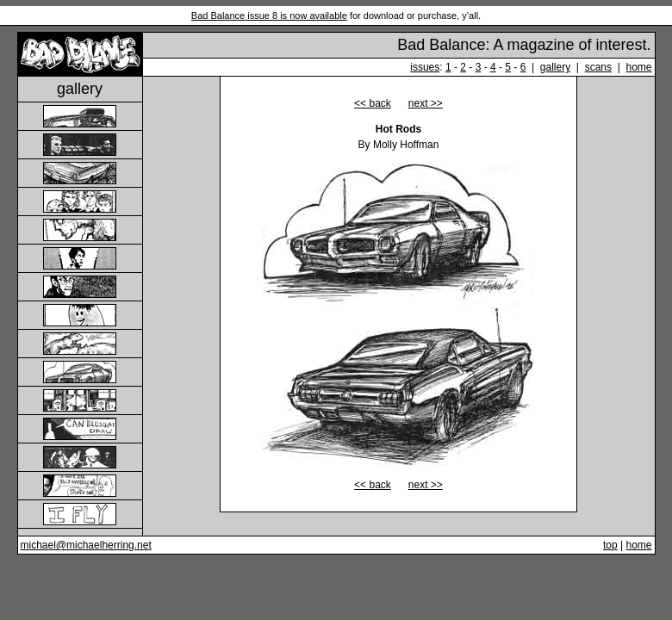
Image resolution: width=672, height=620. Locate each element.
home (638, 67)
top (610, 545)
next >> (426, 103)
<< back (373, 103)
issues (425, 67)
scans (598, 67)
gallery (555, 67)
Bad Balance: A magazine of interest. (524, 45)
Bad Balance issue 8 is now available (269, 15)
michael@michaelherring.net (86, 545)
